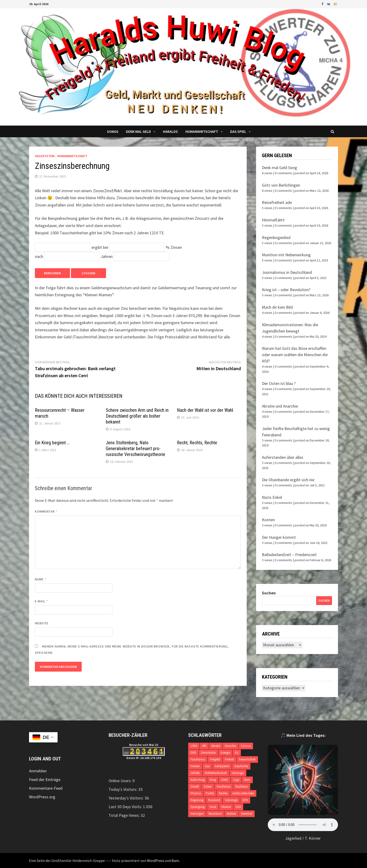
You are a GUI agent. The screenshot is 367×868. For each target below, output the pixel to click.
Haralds (170, 131)
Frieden (195, 766)
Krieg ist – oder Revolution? (286, 290)
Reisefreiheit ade (277, 202)
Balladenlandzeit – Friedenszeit (289, 555)
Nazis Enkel (272, 497)
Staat (213, 807)
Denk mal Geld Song (279, 168)
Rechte (223, 793)
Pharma (196, 793)
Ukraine (226, 807)
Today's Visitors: (123, 789)
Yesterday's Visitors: (127, 798)
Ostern (208, 787)
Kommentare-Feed (46, 788)
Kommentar (46, 511)
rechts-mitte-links (243, 793)
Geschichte (241, 766)
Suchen (269, 593)
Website (42, 623)
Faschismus (198, 759)
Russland (214, 800)
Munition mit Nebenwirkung (286, 255)
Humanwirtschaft (202, 131)
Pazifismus (224, 787)
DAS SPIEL (238, 131)
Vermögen (197, 814)
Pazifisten (242, 787)
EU (237, 753)
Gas (207, 766)
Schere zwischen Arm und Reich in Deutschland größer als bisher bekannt (137, 416)
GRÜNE (195, 773)
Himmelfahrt (273, 220)
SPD (245, 800)
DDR (193, 753)
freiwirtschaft (247, 759)
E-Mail (41, 601)
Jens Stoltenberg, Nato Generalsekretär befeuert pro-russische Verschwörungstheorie (136, 448)
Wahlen (231, 814)
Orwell (195, 787)
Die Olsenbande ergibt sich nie (288, 480)
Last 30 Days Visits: (126, 807)
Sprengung (198, 807)
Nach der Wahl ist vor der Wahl (205, 410)
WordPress (156, 861)
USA (238, 807)
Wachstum (215, 814)
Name (40, 579)
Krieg (213, 780)
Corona (246, 746)
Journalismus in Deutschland (287, 272)
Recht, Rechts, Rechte (197, 443)
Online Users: (121, 781)
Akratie (216, 746)
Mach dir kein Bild (277, 307)
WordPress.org (42, 797)
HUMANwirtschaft (216, 773)
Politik (210, 793)
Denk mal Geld (138, 131)
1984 (194, 746)
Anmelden (38, 771)
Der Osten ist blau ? (279, 383)
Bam (175, 861)
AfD (204, 746)
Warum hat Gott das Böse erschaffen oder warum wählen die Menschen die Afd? (295, 355)
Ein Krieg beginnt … (52, 443)
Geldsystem (45, 156)
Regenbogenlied (276, 237)
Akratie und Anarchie (280, 406)
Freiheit (229, 759)
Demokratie (208, 753)
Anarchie (230, 746)
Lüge (236, 780)
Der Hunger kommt (279, 537)
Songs (113, 131)
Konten (268, 520)
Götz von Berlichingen (281, 185)
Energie (225, 753)
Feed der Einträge (45, 779)
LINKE (225, 780)
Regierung (197, 800)
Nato (247, 780)
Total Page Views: (125, 815)
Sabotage (231, 800)
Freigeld (215, 759)
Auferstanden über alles (283, 457)
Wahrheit (247, 814)
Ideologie (238, 773)
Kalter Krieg (198, 780)
